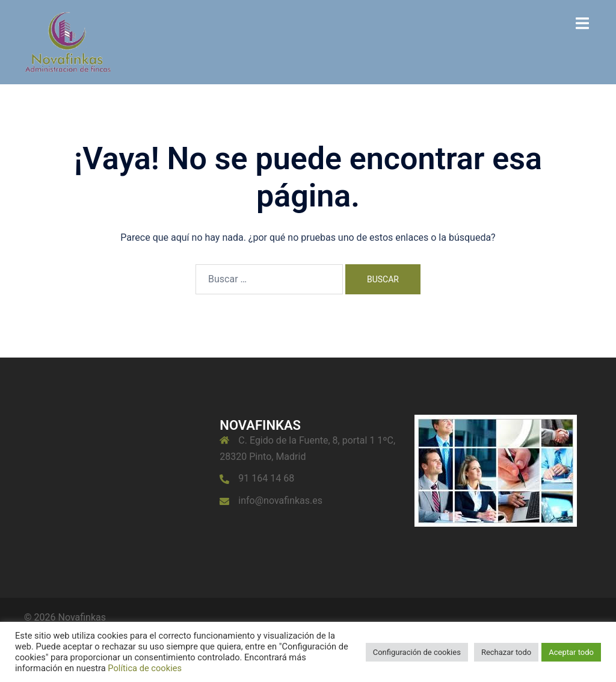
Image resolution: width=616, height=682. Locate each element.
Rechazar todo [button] (506, 652)
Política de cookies (145, 668)
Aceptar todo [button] (571, 652)
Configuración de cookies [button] (417, 652)
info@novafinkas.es (280, 501)
